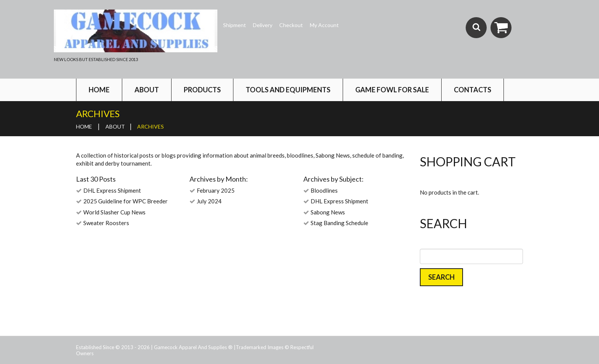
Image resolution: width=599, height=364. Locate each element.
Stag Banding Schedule (339, 223)
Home (99, 90)
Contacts (473, 90)
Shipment (235, 25)
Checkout (291, 25)
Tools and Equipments (288, 90)
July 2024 (209, 201)
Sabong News (328, 212)
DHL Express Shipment (112, 190)
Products (202, 90)
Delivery (263, 25)
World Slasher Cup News (114, 212)
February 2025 (216, 190)
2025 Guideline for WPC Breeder (125, 201)
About (147, 90)
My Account (324, 25)
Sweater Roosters (106, 223)
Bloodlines (324, 190)
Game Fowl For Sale (392, 90)
